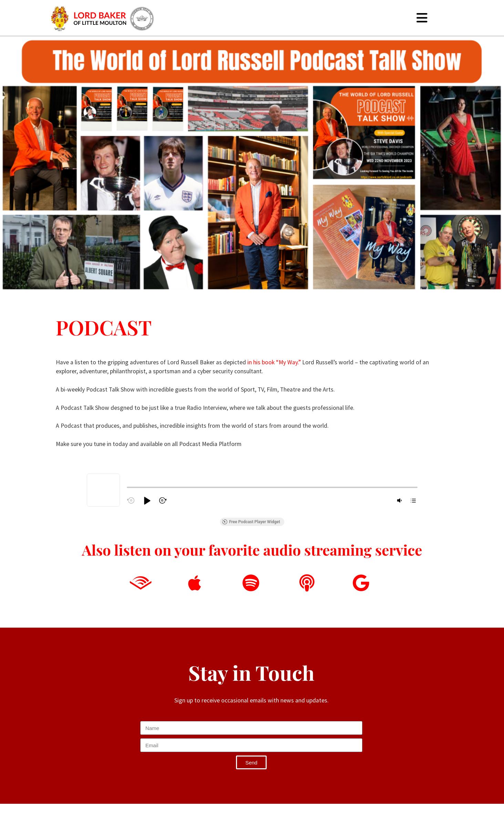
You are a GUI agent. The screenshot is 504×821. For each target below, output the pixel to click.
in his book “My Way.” (274, 362)
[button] (147, 500)
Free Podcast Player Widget (251, 522)
